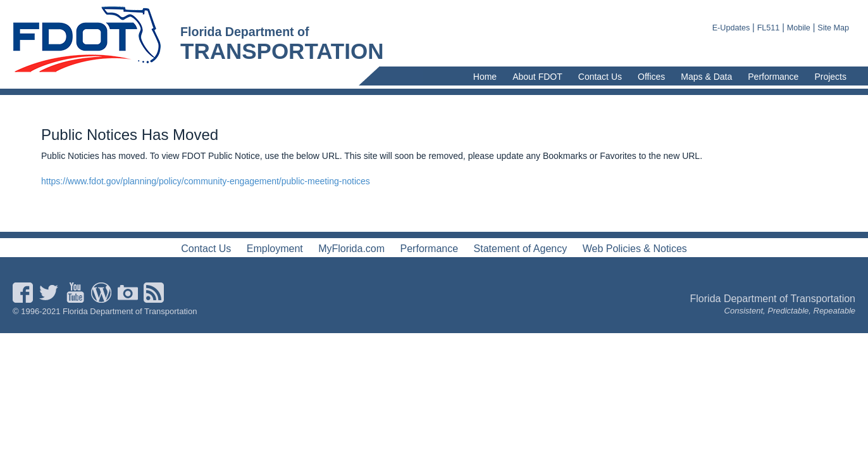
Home (485, 77)
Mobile (799, 28)
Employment (275, 249)
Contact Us (600, 77)
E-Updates (731, 28)
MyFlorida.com (351, 249)
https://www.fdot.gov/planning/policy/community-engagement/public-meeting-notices (206, 181)
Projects (830, 77)
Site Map (833, 28)
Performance (773, 77)
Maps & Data (706, 77)
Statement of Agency (521, 249)
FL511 (769, 28)
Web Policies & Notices (635, 249)
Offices (651, 77)
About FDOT (537, 77)
